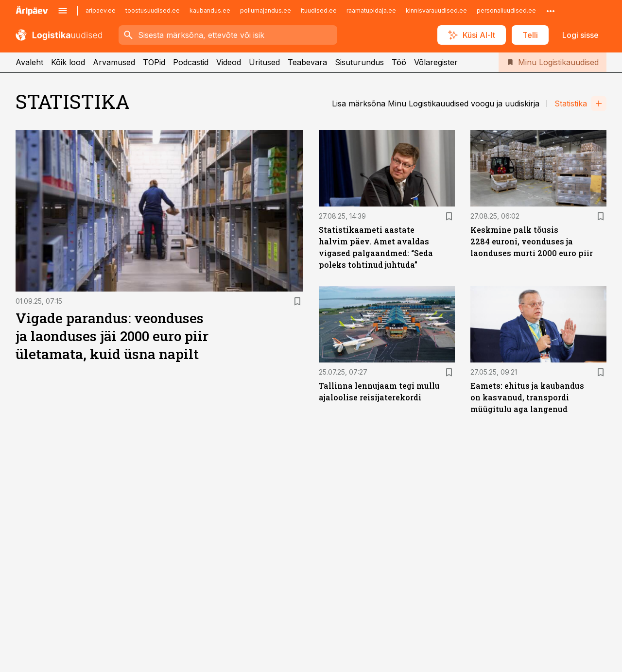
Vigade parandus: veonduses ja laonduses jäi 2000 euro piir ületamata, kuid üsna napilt (112, 336)
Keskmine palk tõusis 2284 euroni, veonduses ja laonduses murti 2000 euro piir (532, 241)
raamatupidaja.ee (371, 10)
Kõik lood (68, 62)
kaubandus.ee (210, 10)
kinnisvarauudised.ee (436, 10)
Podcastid (191, 62)
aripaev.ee (101, 10)
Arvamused (114, 62)
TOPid (154, 62)
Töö (399, 62)
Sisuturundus (359, 62)
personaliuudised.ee (506, 10)
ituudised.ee (319, 10)
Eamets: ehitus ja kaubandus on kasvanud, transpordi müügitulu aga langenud (527, 397)
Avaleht (29, 62)
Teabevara (307, 62)
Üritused (264, 62)
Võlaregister (436, 62)
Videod (229, 62)
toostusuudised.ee (153, 10)
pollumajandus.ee (266, 10)
